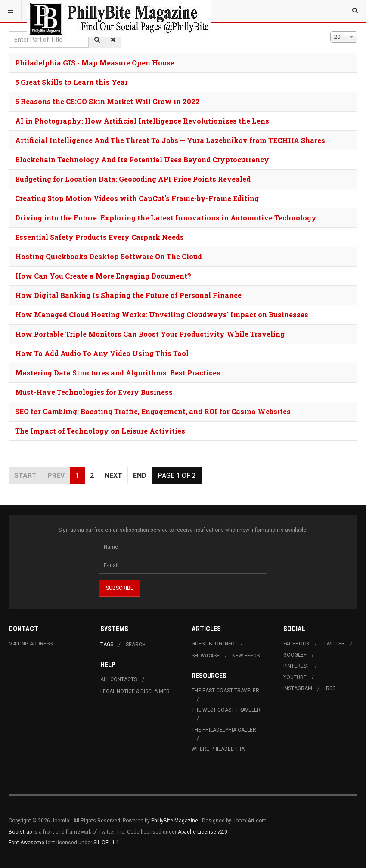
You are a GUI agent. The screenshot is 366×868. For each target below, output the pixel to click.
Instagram (298, 688)
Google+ (295, 655)
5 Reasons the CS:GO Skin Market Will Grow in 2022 (107, 101)
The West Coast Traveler (226, 710)
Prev (56, 476)
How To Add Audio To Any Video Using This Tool (102, 353)
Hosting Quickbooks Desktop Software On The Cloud (109, 256)
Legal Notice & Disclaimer (135, 691)
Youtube (295, 677)
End (140, 476)
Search (136, 645)
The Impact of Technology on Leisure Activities (100, 431)
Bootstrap (20, 832)
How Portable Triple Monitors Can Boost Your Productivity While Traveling (150, 334)
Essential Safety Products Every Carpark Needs (99, 237)
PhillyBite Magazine (175, 821)
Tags (107, 645)
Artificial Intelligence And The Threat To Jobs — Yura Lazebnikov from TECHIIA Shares (170, 140)
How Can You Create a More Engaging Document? (103, 276)
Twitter (334, 644)
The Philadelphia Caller (224, 730)
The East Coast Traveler (225, 691)
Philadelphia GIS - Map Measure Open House (95, 63)
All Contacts (119, 679)
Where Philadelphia (218, 749)
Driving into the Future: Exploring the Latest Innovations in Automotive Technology (166, 218)
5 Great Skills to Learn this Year (71, 82)
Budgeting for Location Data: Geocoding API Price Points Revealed (133, 179)
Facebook (296, 644)
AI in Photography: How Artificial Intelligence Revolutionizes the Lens (142, 121)
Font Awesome (26, 843)
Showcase (206, 656)
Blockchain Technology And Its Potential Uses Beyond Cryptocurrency (142, 160)
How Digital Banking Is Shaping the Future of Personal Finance (128, 295)
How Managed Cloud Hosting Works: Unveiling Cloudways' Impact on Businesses (162, 315)
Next (113, 476)
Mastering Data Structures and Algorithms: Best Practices (118, 373)
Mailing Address (31, 644)
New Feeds (246, 656)
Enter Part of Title (9, 32)
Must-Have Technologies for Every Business (94, 392)
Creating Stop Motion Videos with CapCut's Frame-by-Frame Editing (137, 198)
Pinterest (296, 666)
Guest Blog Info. (214, 644)
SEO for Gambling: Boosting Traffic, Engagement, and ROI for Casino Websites (153, 411)
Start (25, 476)
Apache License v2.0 (203, 832)
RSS (331, 688)
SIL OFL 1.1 (106, 843)
